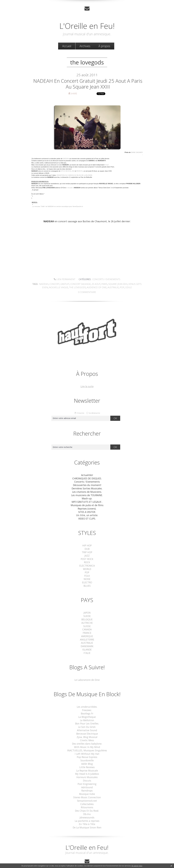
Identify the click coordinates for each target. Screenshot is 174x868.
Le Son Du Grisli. (87, 721)
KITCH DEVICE (66, 172)
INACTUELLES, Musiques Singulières (87, 743)
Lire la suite (87, 387)
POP (87, 569)
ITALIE (87, 648)
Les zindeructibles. (87, 701)
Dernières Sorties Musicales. (87, 488)
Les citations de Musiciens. (87, 491)
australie (108, 288)
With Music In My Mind (87, 740)
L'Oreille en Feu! (87, 25)
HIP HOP (87, 544)
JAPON (87, 609)
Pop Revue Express (87, 750)
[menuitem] (67, 46)
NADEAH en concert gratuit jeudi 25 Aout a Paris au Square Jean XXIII (88, 84)
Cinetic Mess (87, 734)
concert (53, 285)
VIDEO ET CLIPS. (87, 517)
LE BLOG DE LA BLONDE (83, 176)
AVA (73, 172)
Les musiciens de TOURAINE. (87, 494)
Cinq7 (107, 166)
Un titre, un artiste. (87, 514)
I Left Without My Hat (87, 746)
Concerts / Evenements (105, 280)
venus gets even (132, 285)
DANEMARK (87, 641)
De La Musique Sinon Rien (87, 817)
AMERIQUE (87, 632)
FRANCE (87, 629)
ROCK (87, 560)
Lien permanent (66, 280)
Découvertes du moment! (87, 485)
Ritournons (87, 798)
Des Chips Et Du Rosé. (87, 801)
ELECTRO (87, 579)
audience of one (93, 288)
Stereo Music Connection (87, 788)
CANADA (87, 625)
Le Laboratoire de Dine (87, 675)
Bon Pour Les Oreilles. (87, 717)
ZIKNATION (61, 176)
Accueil (67, 46)
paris (101, 285)
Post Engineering (87, 775)
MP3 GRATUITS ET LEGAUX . (87, 501)
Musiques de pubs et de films (87, 504)
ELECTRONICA (87, 563)
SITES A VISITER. (87, 511)
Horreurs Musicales (87, 769)
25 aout (93, 285)
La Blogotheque (87, 711)
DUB (87, 547)
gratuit (63, 285)
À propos (104, 46)
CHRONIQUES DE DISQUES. (87, 478)
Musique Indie (87, 785)
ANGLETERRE (87, 635)
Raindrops (87, 782)
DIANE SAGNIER (137, 153)
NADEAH (66, 159)
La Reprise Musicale (87, 762)
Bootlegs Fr (87, 708)
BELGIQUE (87, 616)
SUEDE (87, 612)
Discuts (87, 772)
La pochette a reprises (87, 811)
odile (122, 288)
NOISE (87, 576)
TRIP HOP (87, 550)
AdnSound (87, 779)
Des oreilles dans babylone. (87, 737)
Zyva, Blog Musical (87, 730)
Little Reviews (87, 759)
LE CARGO (70, 176)
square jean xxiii (114, 285)
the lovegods (75, 288)
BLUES (87, 582)
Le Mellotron (87, 714)
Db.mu (87, 804)
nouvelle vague (58, 288)
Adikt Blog (87, 756)
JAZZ (87, 553)
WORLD (87, 566)
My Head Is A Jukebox (87, 766)
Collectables (87, 795)
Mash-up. (87, 498)
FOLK (87, 573)
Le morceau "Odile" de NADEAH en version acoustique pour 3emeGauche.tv (58, 207)
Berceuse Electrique (87, 727)
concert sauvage (78, 285)
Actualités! (87, 475)
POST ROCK (87, 557)
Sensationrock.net (87, 791)
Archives (85, 46)
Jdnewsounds (87, 808)
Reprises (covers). (87, 507)
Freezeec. (87, 705)
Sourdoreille (87, 753)
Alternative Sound (87, 724)
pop (116, 288)
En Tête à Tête (87, 814)
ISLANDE (87, 645)
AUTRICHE (87, 619)
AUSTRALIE (87, 638)
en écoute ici (70, 189)
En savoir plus (137, 866)
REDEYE (80, 172)
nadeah (44, 285)
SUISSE (87, 622)
